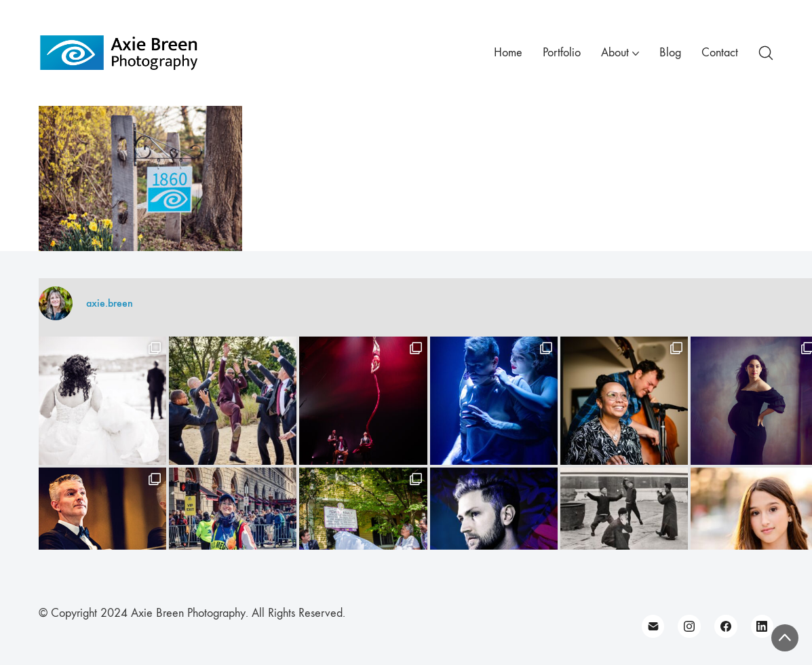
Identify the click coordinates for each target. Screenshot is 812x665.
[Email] (653, 626)
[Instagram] (689, 626)
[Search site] (766, 53)
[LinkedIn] (762, 626)
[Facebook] (726, 626)
